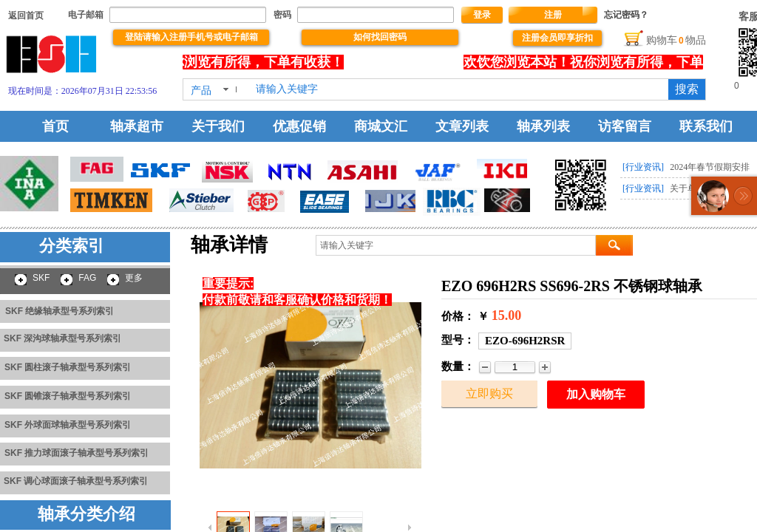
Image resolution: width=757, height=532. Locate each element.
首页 (55, 126)
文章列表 (462, 126)
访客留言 (625, 126)
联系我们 (706, 126)
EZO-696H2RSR (525, 341)
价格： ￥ (465, 316)
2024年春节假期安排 (710, 167)
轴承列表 (543, 126)
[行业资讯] (643, 167)
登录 (482, 15)
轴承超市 (137, 126)
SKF (41, 278)
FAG (87, 278)
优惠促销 (299, 126)
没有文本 (408, 62)
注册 (553, 15)
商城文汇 (381, 126)
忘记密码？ (626, 15)
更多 (134, 278)
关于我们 (218, 126)
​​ (26, 16)
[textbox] (459, 89)
